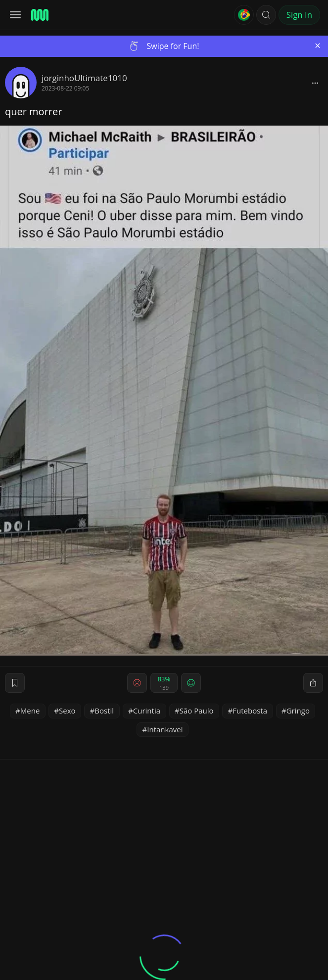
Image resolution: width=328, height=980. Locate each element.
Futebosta (250, 711)
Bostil (104, 711)
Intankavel (165, 729)
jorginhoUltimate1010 (84, 78)
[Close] (318, 46)
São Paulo (197, 711)
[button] (266, 15)
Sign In (299, 15)
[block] (315, 83)
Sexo (67, 711)
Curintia (147, 711)
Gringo (298, 711)
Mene (30, 711)
